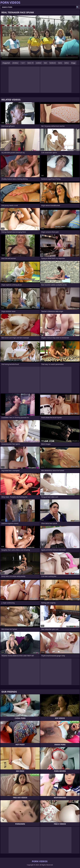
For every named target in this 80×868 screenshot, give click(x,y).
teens (60, 63)
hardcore (53, 63)
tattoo (67, 63)
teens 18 (30, 63)
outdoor (39, 63)
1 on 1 (23, 63)
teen (46, 63)
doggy (73, 63)
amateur (15, 63)
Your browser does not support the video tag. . (40, 38)
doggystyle (6, 63)
